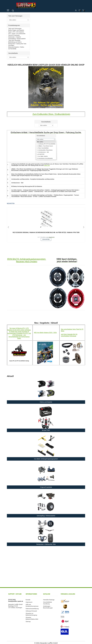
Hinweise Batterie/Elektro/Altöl (32, 617)
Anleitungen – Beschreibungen (48, 606)
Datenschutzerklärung (32, 607)
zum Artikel (46, 238)
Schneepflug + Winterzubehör (17, 38)
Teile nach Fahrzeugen (15, 28)
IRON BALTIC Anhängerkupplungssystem (27, 258)
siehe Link (47, 164)
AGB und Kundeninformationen (32, 604)
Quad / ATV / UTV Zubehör (16, 32)
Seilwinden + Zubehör (15, 36)
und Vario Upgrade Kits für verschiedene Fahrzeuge (69, 334)
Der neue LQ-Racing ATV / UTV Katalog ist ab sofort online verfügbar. (19, 328)
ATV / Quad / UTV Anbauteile (17, 33)
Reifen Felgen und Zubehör (16, 30)
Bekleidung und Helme (15, 41)
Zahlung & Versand (31, 610)
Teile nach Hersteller (14, 40)
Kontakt (28, 599)
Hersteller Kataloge (49, 599)
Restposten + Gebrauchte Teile (17, 43)
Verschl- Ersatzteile (14, 35)
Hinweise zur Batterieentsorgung (31, 613)
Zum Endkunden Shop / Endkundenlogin (51, 113)
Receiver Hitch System (27, 261)
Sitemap (28, 620)
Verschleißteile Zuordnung (48, 602)
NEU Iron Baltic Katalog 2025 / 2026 (46, 332)
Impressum (29, 601)
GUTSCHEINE (12, 48)
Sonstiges (11, 44)
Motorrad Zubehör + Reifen (16, 46)
